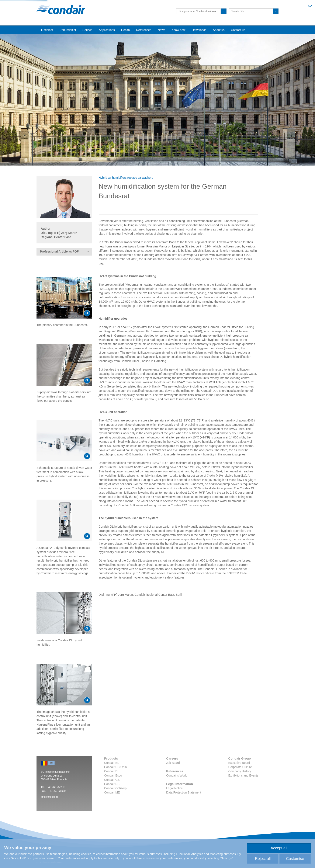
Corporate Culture (240, 767)
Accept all (279, 848)
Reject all (263, 859)
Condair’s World (177, 775)
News (161, 30)
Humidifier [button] (46, 30)
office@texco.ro (50, 797)
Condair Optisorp (115, 788)
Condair (61, 10)
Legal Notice (174, 788)
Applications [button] (107, 30)
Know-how (178, 30)
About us (219, 30)
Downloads (199, 30)
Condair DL (112, 771)
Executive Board (239, 763)
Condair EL (112, 763)
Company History (240, 771)
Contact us (238, 30)
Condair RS (112, 784)
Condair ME (112, 792)
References (144, 30)
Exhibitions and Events (243, 775)
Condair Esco (113, 775)
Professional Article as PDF (64, 252)
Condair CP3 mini (116, 767)
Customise (295, 859)
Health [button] (125, 30)
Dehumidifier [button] (68, 30)
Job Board (173, 763)
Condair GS (112, 780)
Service (88, 30)
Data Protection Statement (184, 792)
